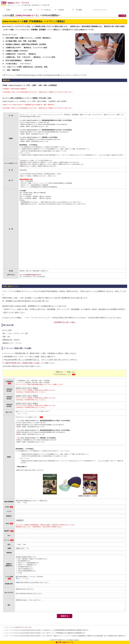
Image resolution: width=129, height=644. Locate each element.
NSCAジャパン (50, 630)
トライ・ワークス (18, 3)
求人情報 (79, 10)
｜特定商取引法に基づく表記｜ (65, 322)
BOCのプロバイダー (23, 627)
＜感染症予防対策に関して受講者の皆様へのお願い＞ (23, 363)
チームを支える (46, 10)
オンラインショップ (100, 10)
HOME (8, 10)
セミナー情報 (28, 10)
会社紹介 (61, 10)
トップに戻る (122, 16)
